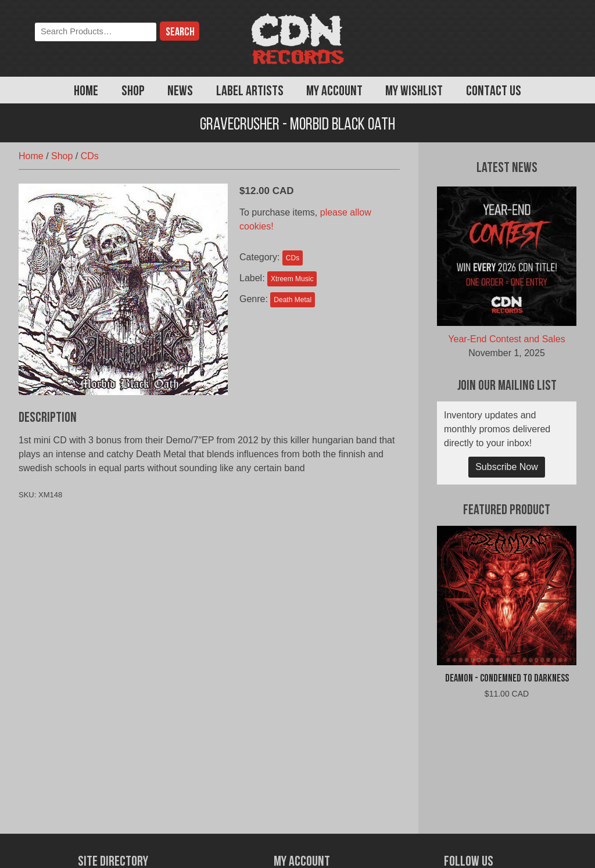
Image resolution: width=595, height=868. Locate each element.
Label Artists (250, 92)
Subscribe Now (507, 467)
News (180, 92)
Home (86, 92)
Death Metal (293, 300)
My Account (334, 92)
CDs (90, 156)
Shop (133, 92)
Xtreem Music (292, 279)
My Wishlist (414, 92)
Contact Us (494, 92)
